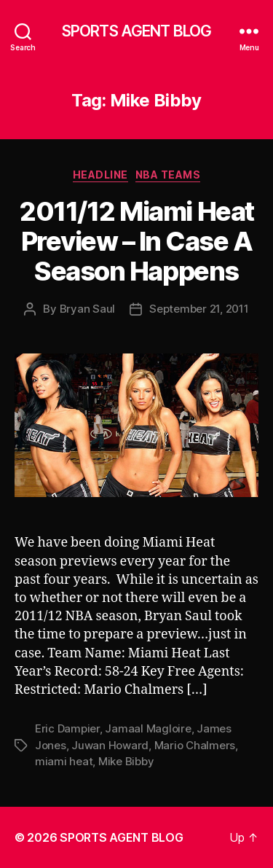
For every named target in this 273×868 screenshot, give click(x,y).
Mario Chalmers (195, 745)
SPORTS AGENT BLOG (136, 31)
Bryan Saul (87, 309)
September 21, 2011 (199, 309)
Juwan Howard (110, 745)
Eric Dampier (67, 728)
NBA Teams (168, 175)
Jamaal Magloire (148, 728)
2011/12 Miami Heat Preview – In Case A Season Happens (136, 241)
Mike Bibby (126, 761)
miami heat (64, 761)
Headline (100, 175)
